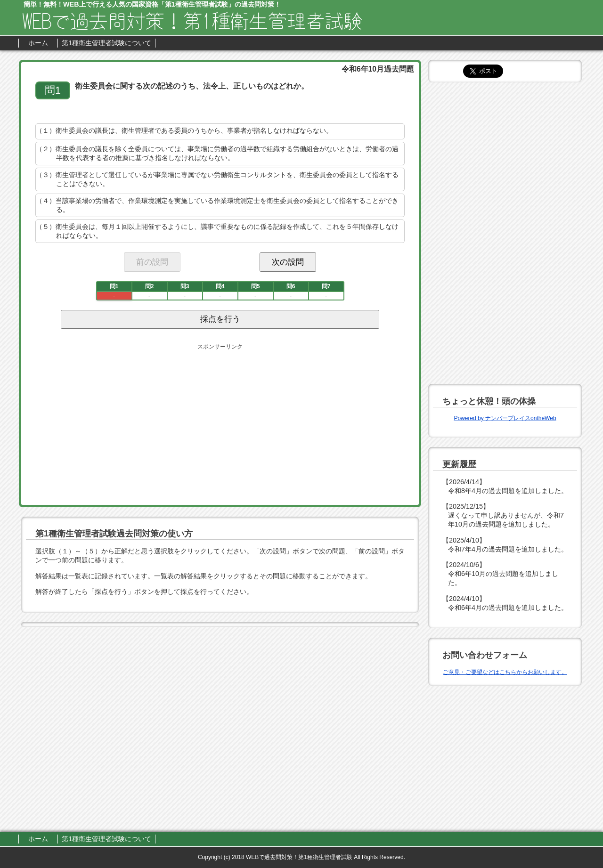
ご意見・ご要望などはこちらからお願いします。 (505, 672)
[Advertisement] (139, 422)
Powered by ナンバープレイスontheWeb (505, 418)
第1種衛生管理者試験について (106, 43)
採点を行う (220, 319)
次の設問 (288, 262)
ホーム (38, 43)
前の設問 (152, 262)
